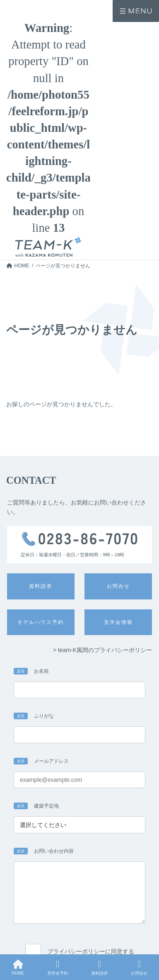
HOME (18, 968)
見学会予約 (58, 968)
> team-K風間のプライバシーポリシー (102, 650)
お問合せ (139, 968)
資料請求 (99, 968)
